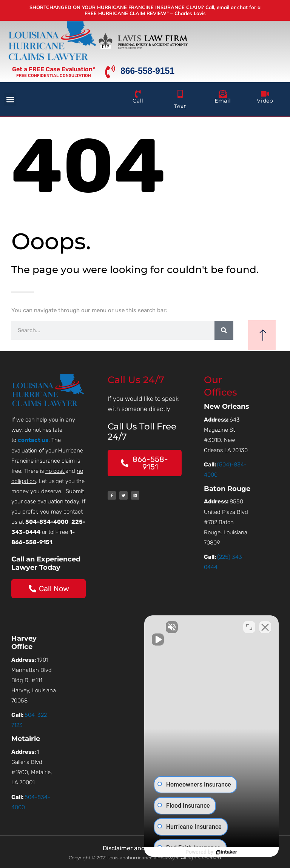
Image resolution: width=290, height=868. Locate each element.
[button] (10, 99)
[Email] (223, 94)
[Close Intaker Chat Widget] (265, 627)
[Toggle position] (249, 627)
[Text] (180, 94)
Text (180, 106)
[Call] (138, 94)
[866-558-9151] (110, 72)
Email (223, 101)
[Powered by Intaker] (226, 852)
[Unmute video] (156, 627)
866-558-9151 (147, 71)
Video (265, 101)
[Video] (265, 94)
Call (138, 101)
